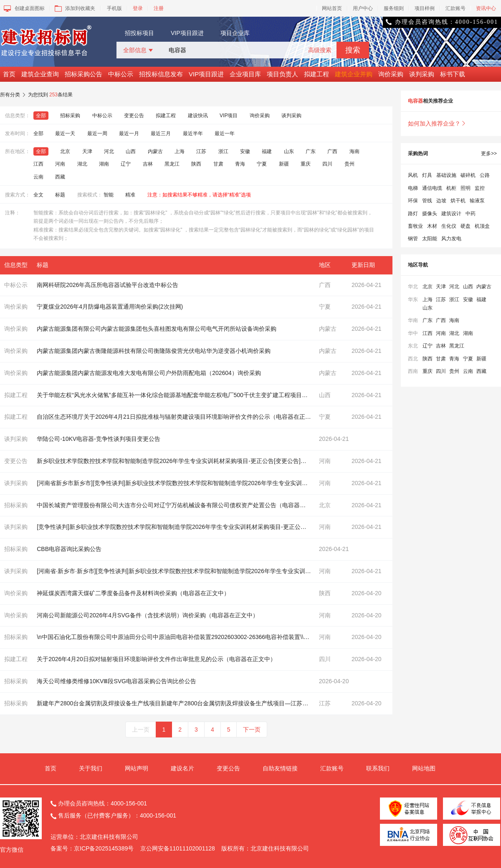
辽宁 (126, 164)
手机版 (114, 8)
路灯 (413, 214)
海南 (354, 151)
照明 (466, 188)
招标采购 (70, 116)
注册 (159, 8)
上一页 (141, 730)
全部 (41, 116)
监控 (480, 188)
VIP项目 (229, 116)
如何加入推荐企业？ (437, 123)
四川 (327, 164)
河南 (60, 164)
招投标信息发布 (161, 74)
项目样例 (425, 8)
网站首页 (332, 8)
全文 (38, 195)
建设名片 (182, 768)
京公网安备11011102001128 (178, 848)
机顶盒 (482, 226)
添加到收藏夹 (74, 8)
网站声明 (137, 768)
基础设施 (446, 175)
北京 (65, 151)
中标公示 (121, 74)
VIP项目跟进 (187, 33)
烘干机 (458, 201)
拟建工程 (316, 74)
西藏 (60, 177)
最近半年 (193, 133)
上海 (180, 151)
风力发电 (451, 239)
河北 (109, 151)
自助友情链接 (280, 768)
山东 (289, 151)
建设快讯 (198, 116)
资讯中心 (486, 8)
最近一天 (65, 133)
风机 (413, 175)
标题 (60, 195)
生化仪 (449, 226)
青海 (240, 164)
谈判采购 (422, 74)
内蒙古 (155, 151)
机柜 (451, 188)
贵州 (349, 164)
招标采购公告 (83, 74)
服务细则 (394, 8)
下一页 (252, 730)
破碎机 (468, 175)
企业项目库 (245, 74)
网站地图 (424, 768)
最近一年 (225, 133)
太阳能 (430, 239)
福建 (267, 151)
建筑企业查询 (40, 74)
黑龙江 (172, 164)
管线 (427, 201)
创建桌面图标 (24, 8)
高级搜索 (320, 50)
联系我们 (378, 768)
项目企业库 (235, 33)
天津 (87, 151)
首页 (9, 74)
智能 (109, 195)
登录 (138, 8)
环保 (413, 201)
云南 (38, 177)
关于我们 (91, 768)
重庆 (306, 164)
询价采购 (391, 74)
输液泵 (477, 201)
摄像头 (430, 214)
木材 (432, 226)
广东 (311, 151)
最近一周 (97, 133)
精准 (130, 195)
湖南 (104, 164)
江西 (38, 164)
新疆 (284, 164)
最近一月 (129, 133)
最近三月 (161, 133)
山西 (131, 151)
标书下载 (453, 74)
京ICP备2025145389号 (104, 848)
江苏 (201, 151)
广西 (332, 151)
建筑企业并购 (354, 74)
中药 (471, 214)
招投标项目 (139, 33)
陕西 (196, 164)
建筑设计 (451, 214)
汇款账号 (455, 8)
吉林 (148, 164)
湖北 (82, 164)
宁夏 (262, 164)
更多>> (489, 153)
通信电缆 (432, 188)
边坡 (441, 201)
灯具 (427, 175)
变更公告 (134, 116)
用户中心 (363, 8)
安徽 (245, 151)
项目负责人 (282, 74)
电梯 (413, 188)
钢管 (413, 239)
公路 (485, 175)
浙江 (223, 151)
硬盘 (466, 226)
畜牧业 (415, 226)
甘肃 (218, 164)
